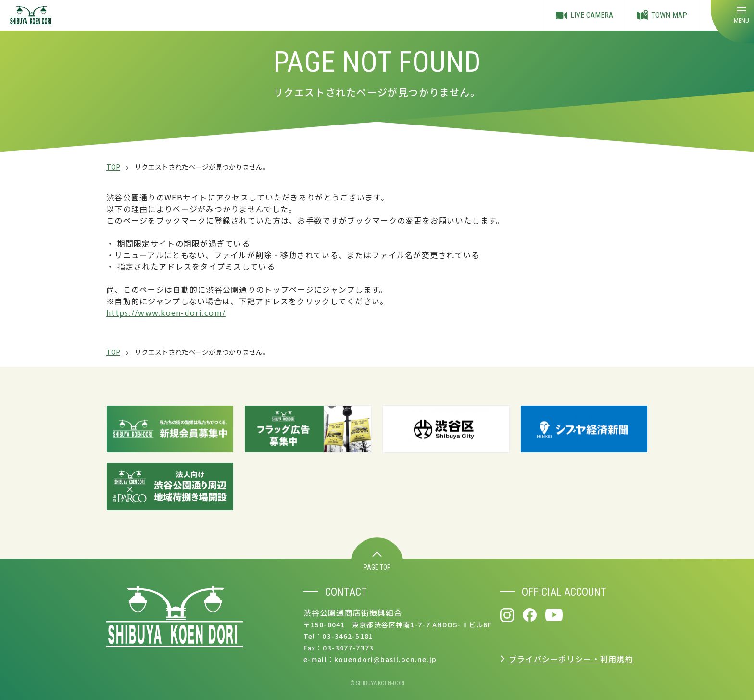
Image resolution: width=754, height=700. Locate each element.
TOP (113, 167)
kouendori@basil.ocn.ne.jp (385, 659)
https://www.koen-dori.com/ (166, 312)
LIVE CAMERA (584, 15)
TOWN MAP (662, 16)
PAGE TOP (377, 561)
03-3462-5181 (347, 636)
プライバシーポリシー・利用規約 (571, 659)
